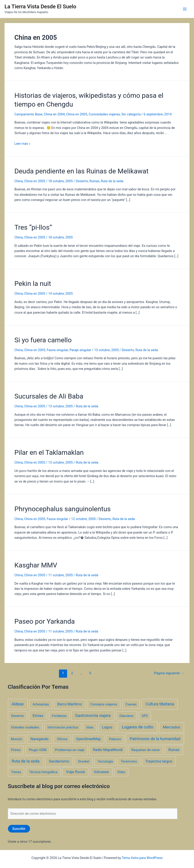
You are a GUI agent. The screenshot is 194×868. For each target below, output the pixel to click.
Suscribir (19, 829)
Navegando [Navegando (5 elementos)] (40, 739)
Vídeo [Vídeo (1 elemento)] (121, 772)
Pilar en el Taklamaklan (49, 452)
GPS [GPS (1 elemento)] (145, 716)
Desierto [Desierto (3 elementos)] (17, 716)
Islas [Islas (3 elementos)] (90, 727)
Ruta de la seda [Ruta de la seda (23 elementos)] (26, 761)
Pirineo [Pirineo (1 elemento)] (16, 750)
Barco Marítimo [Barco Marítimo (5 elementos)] (70, 704)
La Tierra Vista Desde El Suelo (40, 7)
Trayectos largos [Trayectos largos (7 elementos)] (159, 761)
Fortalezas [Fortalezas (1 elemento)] (59, 716)
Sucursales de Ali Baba (49, 396)
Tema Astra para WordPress (142, 858)
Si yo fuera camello (43, 340)
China (19, 181)
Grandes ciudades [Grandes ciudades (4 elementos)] (25, 727)
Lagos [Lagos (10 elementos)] (107, 727)
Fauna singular (57, 350)
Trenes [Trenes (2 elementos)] (16, 772)
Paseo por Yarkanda (45, 621)
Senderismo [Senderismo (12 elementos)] (59, 761)
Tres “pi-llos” (33, 227)
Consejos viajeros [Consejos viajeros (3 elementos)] (104, 704)
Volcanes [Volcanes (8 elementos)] (101, 772)
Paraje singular (80, 350)
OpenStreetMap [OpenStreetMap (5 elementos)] (89, 739)
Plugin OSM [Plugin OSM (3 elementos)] (38, 750)
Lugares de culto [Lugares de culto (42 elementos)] (138, 727)
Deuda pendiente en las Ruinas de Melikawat (82, 171)
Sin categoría (131, 114)
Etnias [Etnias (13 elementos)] (38, 716)
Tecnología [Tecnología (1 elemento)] (105, 761)
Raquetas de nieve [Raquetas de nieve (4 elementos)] (146, 750)
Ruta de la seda (112, 181)
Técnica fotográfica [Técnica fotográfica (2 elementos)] (43, 772)
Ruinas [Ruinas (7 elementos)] (174, 750)
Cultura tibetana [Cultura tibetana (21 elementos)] (160, 704)
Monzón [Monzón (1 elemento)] (17, 739)
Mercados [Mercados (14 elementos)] (172, 727)
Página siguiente (169, 673)
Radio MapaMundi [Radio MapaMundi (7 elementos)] (108, 750)
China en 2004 (54, 114)
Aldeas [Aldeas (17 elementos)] (18, 704)
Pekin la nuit (33, 283)
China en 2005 (77, 114)
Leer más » (22, 144)
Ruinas (94, 181)
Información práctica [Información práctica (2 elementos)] (63, 727)
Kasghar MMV (36, 565)
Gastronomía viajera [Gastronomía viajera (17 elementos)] (93, 716)
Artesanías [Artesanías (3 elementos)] (41, 704)
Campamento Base (28, 114)
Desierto (82, 181)
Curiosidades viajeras (104, 114)
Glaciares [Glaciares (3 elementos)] (127, 716)
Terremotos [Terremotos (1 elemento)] (129, 761)
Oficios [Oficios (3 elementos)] (62, 739)
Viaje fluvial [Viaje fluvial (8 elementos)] (75, 772)
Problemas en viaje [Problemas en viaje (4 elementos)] (70, 750)
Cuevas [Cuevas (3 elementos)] (131, 704)
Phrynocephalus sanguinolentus (63, 509)
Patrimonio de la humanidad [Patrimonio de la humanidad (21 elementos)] (155, 739)
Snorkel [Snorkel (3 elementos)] (84, 761)
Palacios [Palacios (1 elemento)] (115, 739)
